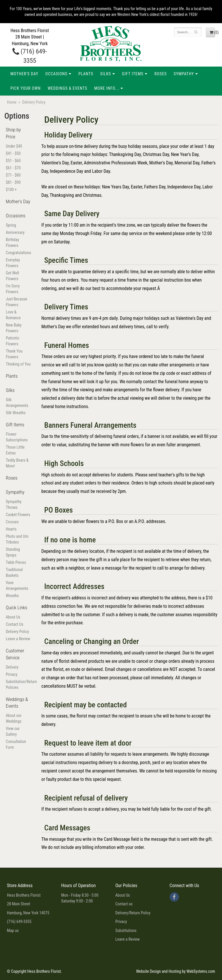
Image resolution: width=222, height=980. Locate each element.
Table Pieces (16, 562)
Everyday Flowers (13, 263)
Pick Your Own (26, 88)
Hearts (11, 529)
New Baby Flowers (14, 328)
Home (12, 102)
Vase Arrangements (17, 586)
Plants (86, 74)
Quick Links (16, 608)
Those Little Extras (15, 450)
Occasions (56, 74)
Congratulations (18, 253)
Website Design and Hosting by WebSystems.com (176, 971)
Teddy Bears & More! (17, 463)
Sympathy (184, 74)
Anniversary (15, 232)
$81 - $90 (13, 182)
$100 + (11, 190)
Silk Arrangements (17, 403)
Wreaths (12, 596)
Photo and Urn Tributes (17, 539)
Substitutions (126, 931)
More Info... (107, 88)
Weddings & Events (67, 88)
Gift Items (133, 74)
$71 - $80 (13, 175)
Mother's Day (24, 74)
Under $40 (14, 146)
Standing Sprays (13, 552)
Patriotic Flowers (13, 341)
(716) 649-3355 (19, 922)
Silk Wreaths (16, 413)
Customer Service (15, 654)
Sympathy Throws (14, 504)
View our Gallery (13, 731)
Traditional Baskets (14, 572)
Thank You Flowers (14, 354)
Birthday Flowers (12, 243)
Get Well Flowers (12, 276)
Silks (106, 74)
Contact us (124, 904)
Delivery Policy (17, 632)
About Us (13, 617)
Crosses (12, 522)
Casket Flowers (18, 515)
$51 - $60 (13, 161)
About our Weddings (14, 718)
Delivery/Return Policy (133, 913)
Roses (160, 74)
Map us (13, 931)
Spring (11, 225)
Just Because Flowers (16, 302)
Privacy (12, 674)
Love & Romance (13, 315)
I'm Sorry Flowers (13, 289)
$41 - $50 (13, 153)
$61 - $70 (13, 168)
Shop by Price (13, 133)
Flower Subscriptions (17, 437)
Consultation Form (16, 744)
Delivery (12, 667)
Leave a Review (18, 639)
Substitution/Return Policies (18, 684)
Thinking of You (18, 364)
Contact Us (15, 624)
